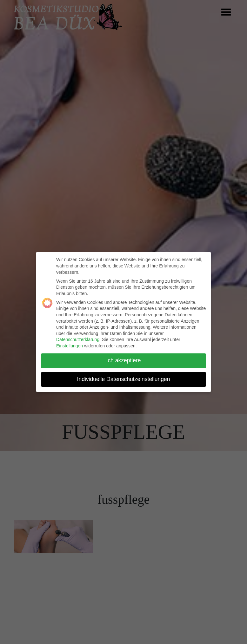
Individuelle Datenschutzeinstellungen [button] (124, 379)
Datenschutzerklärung (78, 339)
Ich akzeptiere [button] (124, 360)
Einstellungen (70, 346)
